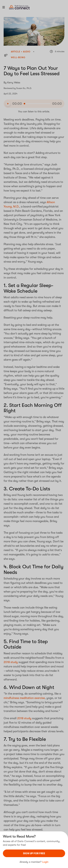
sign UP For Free (34, 853)
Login (45, 862)
